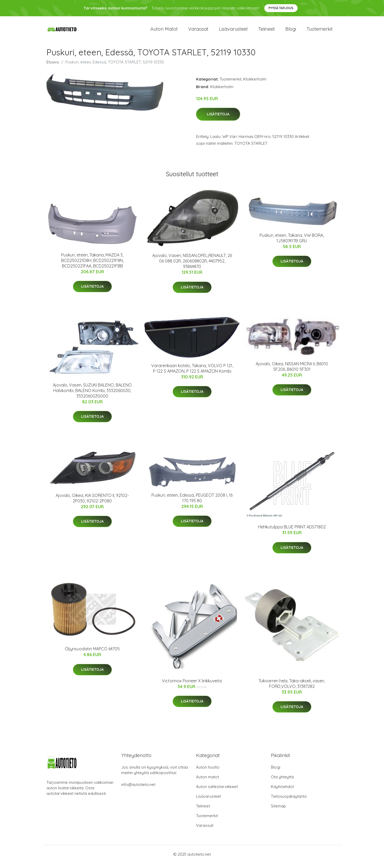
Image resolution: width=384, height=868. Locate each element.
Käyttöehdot (282, 791)
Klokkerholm (255, 84)
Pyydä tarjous (281, 8)
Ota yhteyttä (282, 782)
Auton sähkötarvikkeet (217, 791)
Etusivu (53, 66)
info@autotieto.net (138, 789)
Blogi (291, 31)
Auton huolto (208, 772)
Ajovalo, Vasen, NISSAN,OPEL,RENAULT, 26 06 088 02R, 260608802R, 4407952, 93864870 (192, 266)
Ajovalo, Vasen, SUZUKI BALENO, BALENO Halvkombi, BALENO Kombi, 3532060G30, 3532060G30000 (92, 395)
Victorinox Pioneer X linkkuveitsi (192, 685)
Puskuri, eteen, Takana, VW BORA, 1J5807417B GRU (292, 242)
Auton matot (164, 31)
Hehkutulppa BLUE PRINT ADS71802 (292, 531)
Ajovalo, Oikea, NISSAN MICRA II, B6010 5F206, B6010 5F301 (292, 371)
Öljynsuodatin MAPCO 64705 (92, 653)
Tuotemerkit (320, 31)
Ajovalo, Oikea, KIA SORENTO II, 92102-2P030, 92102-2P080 (92, 503)
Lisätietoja (218, 119)
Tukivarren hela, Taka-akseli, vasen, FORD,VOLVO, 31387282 (292, 688)
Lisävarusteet (233, 31)
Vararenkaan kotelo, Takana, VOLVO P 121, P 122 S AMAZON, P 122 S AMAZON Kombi (192, 373)
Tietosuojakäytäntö (289, 801)
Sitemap (278, 811)
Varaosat (198, 31)
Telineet (267, 31)
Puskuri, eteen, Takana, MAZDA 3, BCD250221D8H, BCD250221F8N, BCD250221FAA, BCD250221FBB (92, 265)
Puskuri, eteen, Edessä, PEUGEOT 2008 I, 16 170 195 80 (192, 502)
